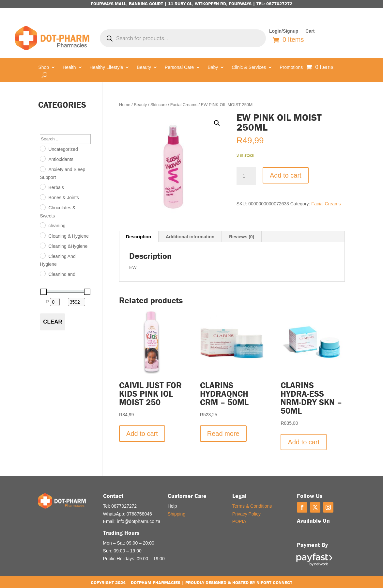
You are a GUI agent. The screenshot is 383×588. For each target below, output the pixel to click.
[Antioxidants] (42, 158)
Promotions (291, 67)
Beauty (144, 67)
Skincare (159, 105)
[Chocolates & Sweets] (42, 207)
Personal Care (179, 67)
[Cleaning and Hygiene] (42, 273)
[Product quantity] (246, 176)
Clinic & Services (249, 67)
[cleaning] (42, 225)
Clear (53, 322)
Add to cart (286, 175)
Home (125, 105)
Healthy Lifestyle (107, 67)
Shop (44, 67)
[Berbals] (42, 186)
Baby (213, 67)
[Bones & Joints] (42, 197)
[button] (217, 123)
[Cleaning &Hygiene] (42, 245)
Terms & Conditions (252, 506)
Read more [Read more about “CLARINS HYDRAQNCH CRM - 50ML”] (223, 434)
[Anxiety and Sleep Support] (42, 169)
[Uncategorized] (42, 148)
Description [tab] (138, 237)
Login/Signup (284, 31)
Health (69, 67)
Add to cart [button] (142, 434)
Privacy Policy (246, 514)
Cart (310, 31)
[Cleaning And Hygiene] (42, 255)
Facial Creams (184, 105)
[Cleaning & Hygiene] (42, 235)
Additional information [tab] (190, 237)
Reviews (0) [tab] (242, 237)
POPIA (239, 521)
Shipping (177, 514)
